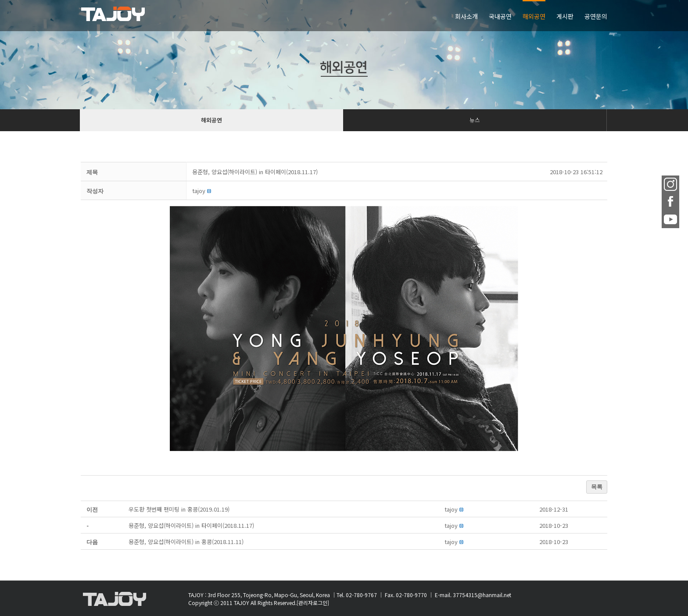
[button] (199, 191)
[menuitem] (472, 16)
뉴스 (475, 120)
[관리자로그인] (313, 603)
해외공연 (211, 120)
